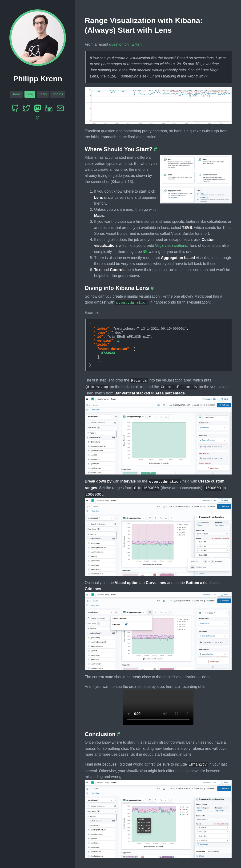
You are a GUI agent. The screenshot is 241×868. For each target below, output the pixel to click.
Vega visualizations (171, 245)
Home (16, 94)
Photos (58, 94)
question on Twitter (125, 44)
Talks (43, 94)
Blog (30, 94)
